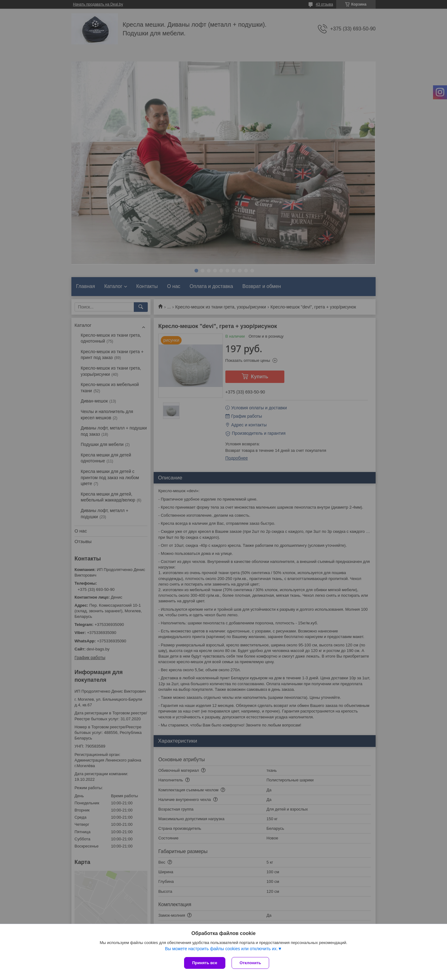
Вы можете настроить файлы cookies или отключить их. (221, 949)
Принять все (205, 963)
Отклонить (250, 963)
